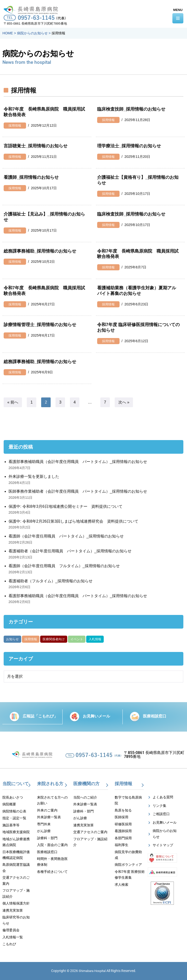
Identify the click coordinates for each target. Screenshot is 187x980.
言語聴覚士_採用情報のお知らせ (36, 146)
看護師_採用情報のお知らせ (31, 177)
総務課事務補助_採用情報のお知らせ (40, 251)
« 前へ (13, 402)
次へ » (124, 402)
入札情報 (95, 639)
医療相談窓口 (155, 716)
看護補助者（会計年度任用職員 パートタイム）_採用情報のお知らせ (70, 551)
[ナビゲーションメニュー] (178, 18)
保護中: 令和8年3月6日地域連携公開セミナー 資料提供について (65, 506)
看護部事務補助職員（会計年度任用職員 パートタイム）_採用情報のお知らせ (78, 462)
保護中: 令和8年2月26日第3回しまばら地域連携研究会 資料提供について (73, 521)
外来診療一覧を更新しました (34, 476)
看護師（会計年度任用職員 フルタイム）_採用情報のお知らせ (64, 566)
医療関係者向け (54, 639)
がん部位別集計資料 (121, 639)
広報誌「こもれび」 (40, 716)
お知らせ (12, 639)
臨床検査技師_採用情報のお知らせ (131, 109)
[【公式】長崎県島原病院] (32, 9)
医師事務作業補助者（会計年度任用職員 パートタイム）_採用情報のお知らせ (78, 491)
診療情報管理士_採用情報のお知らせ (40, 325)
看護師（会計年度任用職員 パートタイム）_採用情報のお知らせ (66, 536)
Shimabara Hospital (92, 971)
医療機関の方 (86, 784)
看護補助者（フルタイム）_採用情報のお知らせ (51, 581)
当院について (16, 784)
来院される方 (50, 784)
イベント (77, 639)
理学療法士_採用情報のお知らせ (129, 146)
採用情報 (15, 126)
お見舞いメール (96, 716)
